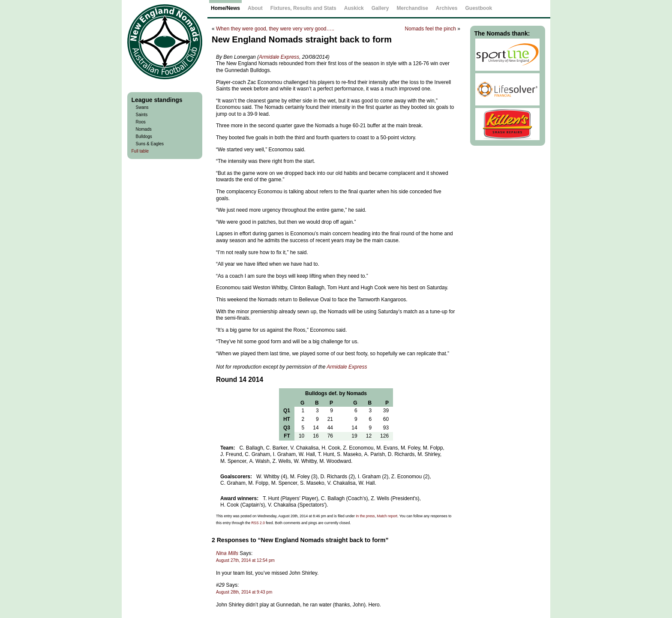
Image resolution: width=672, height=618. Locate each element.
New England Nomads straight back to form (302, 39)
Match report (387, 516)
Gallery (380, 8)
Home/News (225, 8)
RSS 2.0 (258, 523)
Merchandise (412, 8)
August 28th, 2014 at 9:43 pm (244, 592)
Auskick (354, 8)
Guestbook (479, 8)
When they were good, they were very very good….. (275, 29)
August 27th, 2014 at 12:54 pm (245, 560)
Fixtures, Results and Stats (303, 8)
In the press (365, 516)
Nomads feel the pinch (430, 29)
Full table (140, 151)
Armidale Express (279, 57)
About (255, 8)
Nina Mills (227, 553)
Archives (447, 8)
